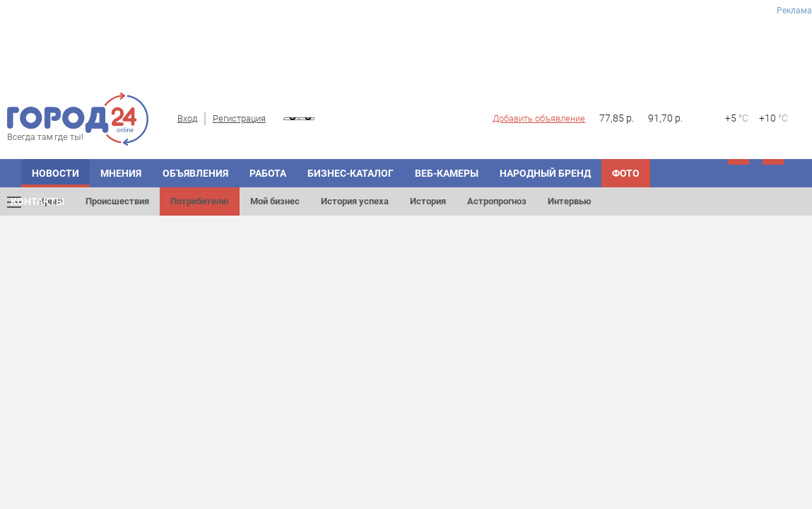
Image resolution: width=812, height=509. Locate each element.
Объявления (195, 173)
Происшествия (117, 201)
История (428, 201)
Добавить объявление (539, 118)
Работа (268, 173)
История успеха (355, 201)
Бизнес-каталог (351, 173)
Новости (55, 173)
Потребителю (200, 201)
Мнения (121, 173)
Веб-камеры (447, 173)
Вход (187, 118)
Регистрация (239, 118)
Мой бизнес (275, 201)
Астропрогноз (497, 201)
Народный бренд (545, 173)
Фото (626, 173)
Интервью (570, 201)
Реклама (794, 11)
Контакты (37, 201)
